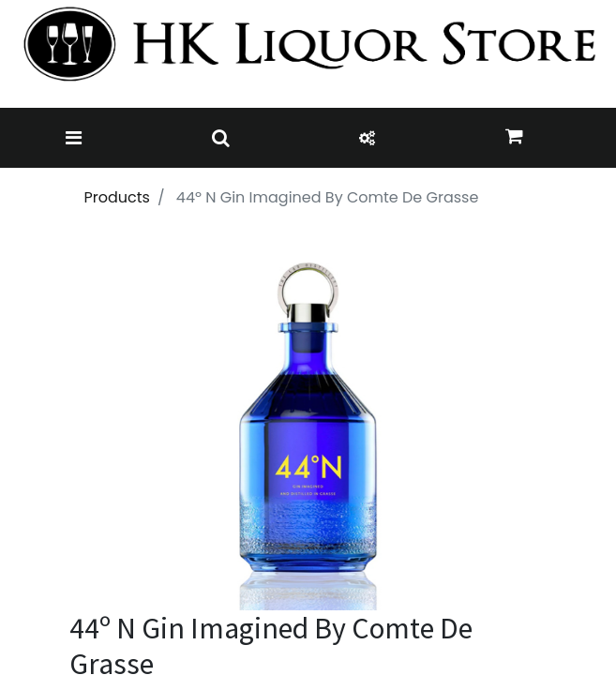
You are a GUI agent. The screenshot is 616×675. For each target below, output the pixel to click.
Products (117, 197)
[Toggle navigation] (74, 138)
